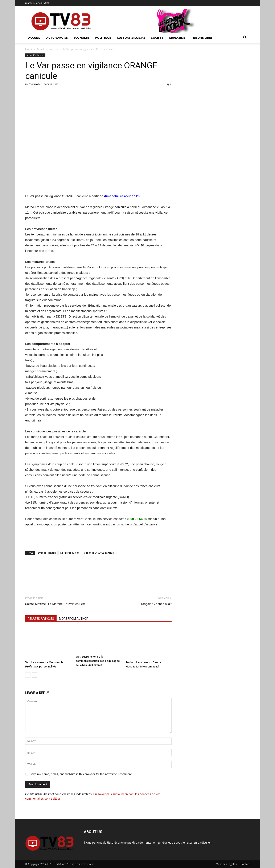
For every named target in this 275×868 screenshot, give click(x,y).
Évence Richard (47, 553)
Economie (81, 38)
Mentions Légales (226, 864)
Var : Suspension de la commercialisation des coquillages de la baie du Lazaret (98, 661)
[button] (245, 38)
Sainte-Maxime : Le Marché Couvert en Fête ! (56, 604)
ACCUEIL (34, 38)
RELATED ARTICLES (41, 619)
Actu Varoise (57, 38)
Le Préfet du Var (70, 553)
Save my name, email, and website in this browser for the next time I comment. (81, 774)
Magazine (177, 38)
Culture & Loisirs (131, 38)
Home (29, 49)
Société (157, 38)
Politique (103, 38)
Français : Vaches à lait (156, 604)
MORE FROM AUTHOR (74, 619)
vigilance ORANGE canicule (99, 553)
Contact (245, 864)
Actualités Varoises (48, 49)
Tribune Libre (202, 38)
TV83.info (35, 84)
